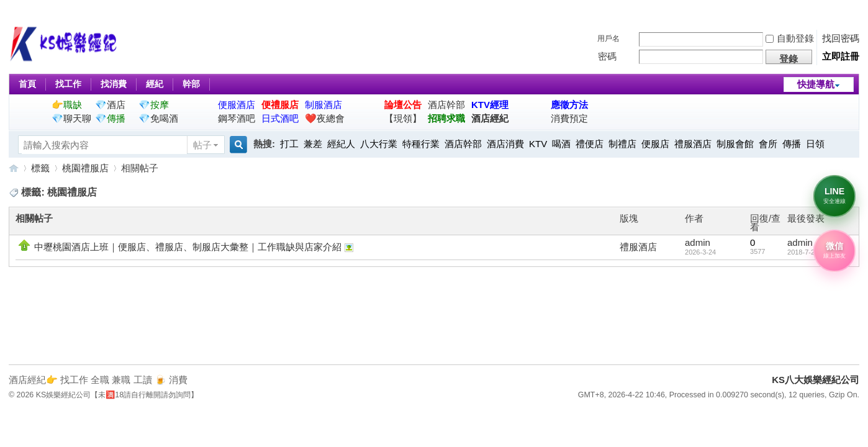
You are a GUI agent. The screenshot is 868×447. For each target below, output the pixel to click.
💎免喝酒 (158, 118)
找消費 (114, 84)
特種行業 (421, 144)
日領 (815, 144)
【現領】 (403, 118)
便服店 (655, 144)
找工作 (68, 84)
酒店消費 (505, 144)
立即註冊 (841, 56)
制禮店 (622, 144)
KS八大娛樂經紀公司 (14, 168)
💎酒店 (110, 105)
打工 (289, 144)
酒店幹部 (446, 105)
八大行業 (379, 144)
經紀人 (341, 144)
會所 (768, 144)
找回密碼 (841, 38)
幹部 (191, 84)
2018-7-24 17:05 (812, 252)
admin (698, 242)
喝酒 (561, 144)
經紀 (155, 84)
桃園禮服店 (85, 168)
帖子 (202, 145)
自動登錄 (790, 38)
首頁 (27, 84)
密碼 (607, 56)
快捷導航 (816, 84)
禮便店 (590, 144)
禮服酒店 (693, 144)
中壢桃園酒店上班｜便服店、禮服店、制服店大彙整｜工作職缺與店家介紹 (188, 247)
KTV (538, 144)
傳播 (792, 144)
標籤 (40, 168)
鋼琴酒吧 (237, 118)
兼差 (313, 144)
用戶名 (608, 38)
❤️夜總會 (325, 118)
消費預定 (569, 118)
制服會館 (735, 144)
